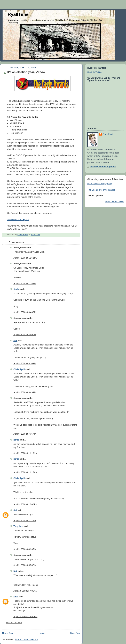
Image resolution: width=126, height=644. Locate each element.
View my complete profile (103, 167)
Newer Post (8, 633)
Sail (15, 510)
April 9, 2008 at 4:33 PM (25, 549)
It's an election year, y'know (26, 72)
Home (42, 633)
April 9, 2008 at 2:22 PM (25, 520)
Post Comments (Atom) (26, 639)
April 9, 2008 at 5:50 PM (25, 565)
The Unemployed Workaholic (101, 190)
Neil (15, 341)
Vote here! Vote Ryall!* (18, 220)
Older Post (75, 633)
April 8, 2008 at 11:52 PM (25, 258)
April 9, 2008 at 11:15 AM (25, 472)
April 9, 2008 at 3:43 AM (25, 312)
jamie (16, 440)
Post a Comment (14, 622)
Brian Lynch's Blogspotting (100, 184)
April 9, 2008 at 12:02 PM (25, 504)
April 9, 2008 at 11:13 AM (25, 453)
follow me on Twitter (114, 201)
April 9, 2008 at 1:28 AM (25, 283)
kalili (16, 597)
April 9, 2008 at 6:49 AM (25, 392)
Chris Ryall (19, 369)
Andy (16, 289)
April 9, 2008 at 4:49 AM (25, 335)
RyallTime (18, 14)
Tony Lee (18, 526)
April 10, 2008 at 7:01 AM (25, 591)
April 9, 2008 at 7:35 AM (25, 434)
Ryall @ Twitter (95, 72)
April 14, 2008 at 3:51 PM (25, 617)
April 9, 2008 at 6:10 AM (25, 363)
